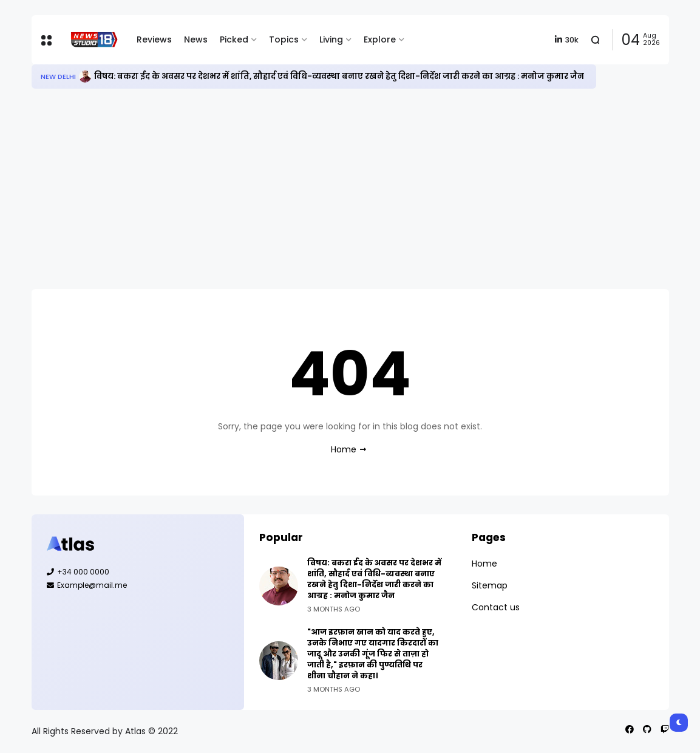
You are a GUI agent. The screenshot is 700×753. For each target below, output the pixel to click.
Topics (284, 39)
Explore (380, 39)
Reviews (154, 39)
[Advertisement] (350, 189)
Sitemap (490, 585)
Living (331, 39)
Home (344, 449)
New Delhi (58, 77)
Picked (234, 39)
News (196, 39)
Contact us (496, 607)
